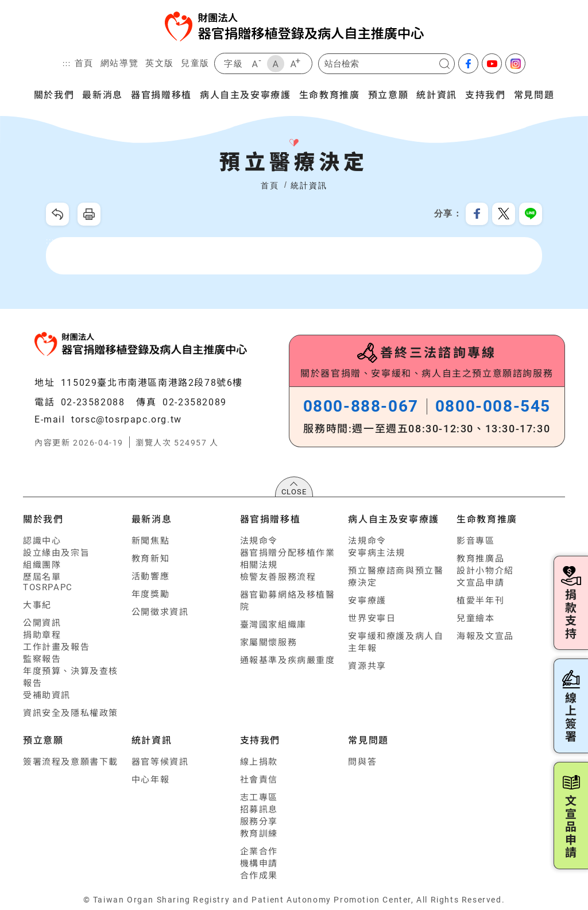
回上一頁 (57, 214)
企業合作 (259, 851)
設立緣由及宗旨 (56, 553)
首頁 (84, 63)
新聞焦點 (150, 541)
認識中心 (42, 541)
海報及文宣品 (485, 636)
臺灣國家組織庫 (273, 625)
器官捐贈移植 (161, 94)
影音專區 (475, 541)
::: (67, 64)
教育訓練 (259, 834)
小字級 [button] (256, 64)
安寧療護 (367, 601)
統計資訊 (436, 94)
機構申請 (259, 863)
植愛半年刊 (480, 601)
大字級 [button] (295, 64)
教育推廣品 (480, 559)
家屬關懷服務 (269, 642)
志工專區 (259, 797)
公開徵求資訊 (160, 612)
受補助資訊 (47, 695)
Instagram (515, 63)
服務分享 (259, 822)
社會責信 (259, 780)
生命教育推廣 (330, 94)
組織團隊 (42, 565)
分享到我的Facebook (477, 214)
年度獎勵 (150, 594)
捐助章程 (42, 635)
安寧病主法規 (377, 553)
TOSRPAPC (48, 587)
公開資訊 (42, 623)
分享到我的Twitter (504, 214)
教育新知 (150, 559)
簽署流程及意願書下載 (71, 762)
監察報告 (42, 659)
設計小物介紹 (485, 571)
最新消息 (102, 94)
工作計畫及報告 (56, 647)
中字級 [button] (276, 64)
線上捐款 (259, 762)
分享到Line (531, 214)
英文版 (160, 63)
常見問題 (534, 94)
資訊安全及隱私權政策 (71, 713)
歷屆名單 (42, 577)
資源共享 (367, 666)
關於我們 (54, 94)
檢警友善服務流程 (278, 577)
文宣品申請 (480, 583)
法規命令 (259, 541)
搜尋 (444, 64)
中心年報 (150, 780)
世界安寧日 (372, 618)
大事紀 (37, 605)
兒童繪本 (475, 618)
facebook (468, 63)
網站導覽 (119, 63)
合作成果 (259, 876)
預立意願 (388, 94)
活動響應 (150, 576)
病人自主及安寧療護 (245, 94)
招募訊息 (259, 810)
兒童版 (195, 63)
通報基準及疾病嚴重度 (288, 660)
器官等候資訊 (160, 762)
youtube (492, 63)
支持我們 (485, 94)
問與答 (362, 762)
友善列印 (89, 214)
